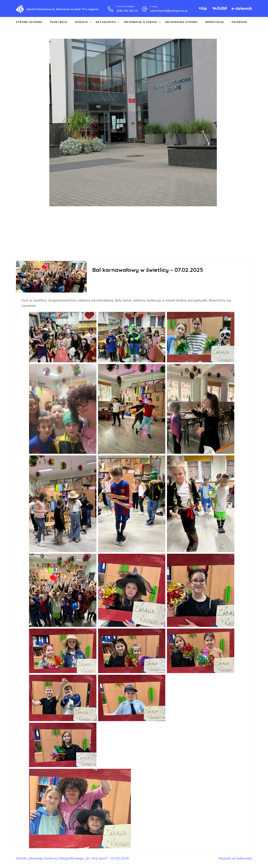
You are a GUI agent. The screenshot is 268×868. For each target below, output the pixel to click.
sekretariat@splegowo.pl (169, 11)
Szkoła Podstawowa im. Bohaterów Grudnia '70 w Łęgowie (62, 9)
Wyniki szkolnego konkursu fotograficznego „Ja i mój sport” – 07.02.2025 (73, 858)
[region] (134, 135)
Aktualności (106, 22)
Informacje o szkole (141, 22)
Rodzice (82, 22)
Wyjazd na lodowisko (235, 858)
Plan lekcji (59, 22)
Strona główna (29, 22)
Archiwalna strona (181, 22)
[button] (4, 135)
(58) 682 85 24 (127, 11)
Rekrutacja (215, 22)
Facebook (239, 22)
